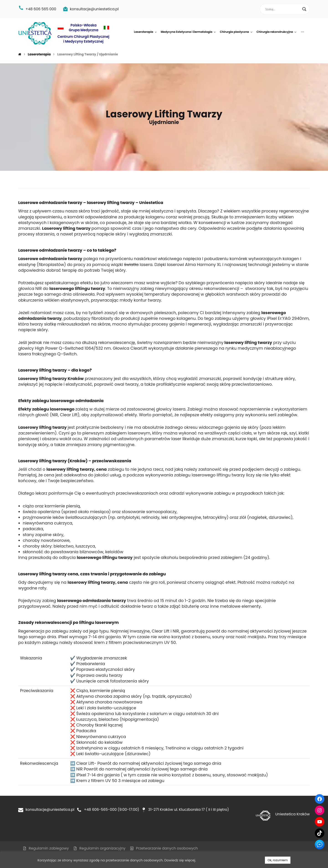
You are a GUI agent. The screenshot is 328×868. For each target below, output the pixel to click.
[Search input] (283, 9)
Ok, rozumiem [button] (278, 860)
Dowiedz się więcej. (180, 860)
